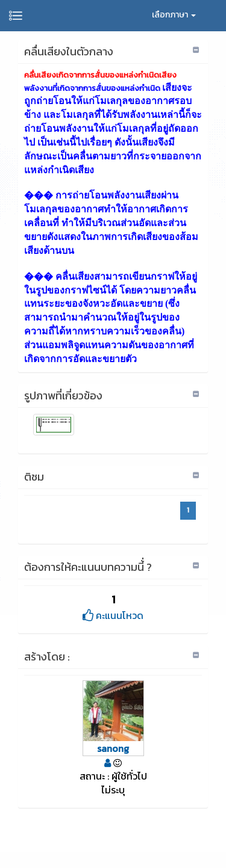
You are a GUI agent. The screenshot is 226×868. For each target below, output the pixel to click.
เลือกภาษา (174, 15)
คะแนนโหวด (113, 615)
